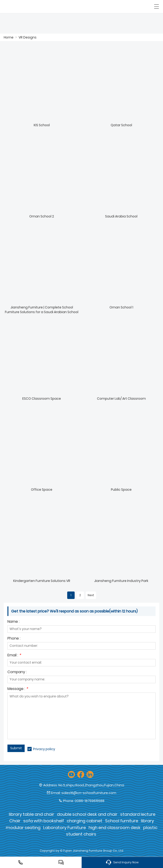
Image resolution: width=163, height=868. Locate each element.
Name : (13, 622)
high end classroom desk (115, 828)
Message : (18, 689)
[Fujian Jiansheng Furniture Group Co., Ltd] (25, 7)
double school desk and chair (87, 814)
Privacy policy (44, 749)
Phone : (14, 639)
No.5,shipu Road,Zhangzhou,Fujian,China (91, 785)
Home (9, 37)
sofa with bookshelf (44, 821)
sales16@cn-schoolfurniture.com (89, 793)
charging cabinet (85, 821)
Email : (14, 656)
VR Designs (28, 37)
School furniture (122, 821)
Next (91, 595)
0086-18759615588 (90, 801)
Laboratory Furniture (65, 828)
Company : (17, 672)
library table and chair (32, 814)
